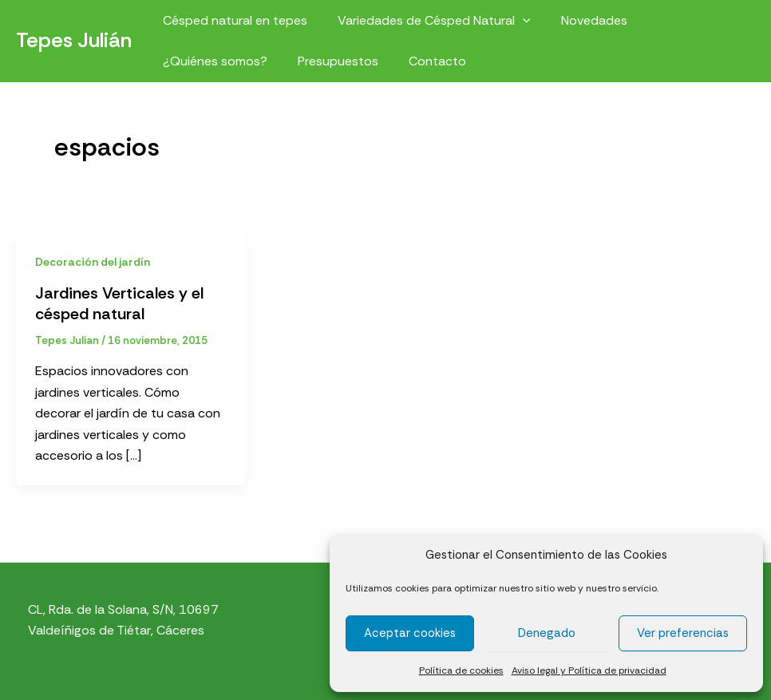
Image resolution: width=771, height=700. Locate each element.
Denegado (547, 633)
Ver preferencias (683, 633)
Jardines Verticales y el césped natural (119, 303)
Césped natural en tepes (233, 20)
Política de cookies (461, 670)
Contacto (425, 61)
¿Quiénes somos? (213, 61)
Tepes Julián (74, 40)
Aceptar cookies (410, 633)
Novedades (582, 20)
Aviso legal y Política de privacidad (589, 670)
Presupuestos (331, 61)
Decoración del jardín (93, 262)
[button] (516, 20)
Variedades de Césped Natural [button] (427, 20)
